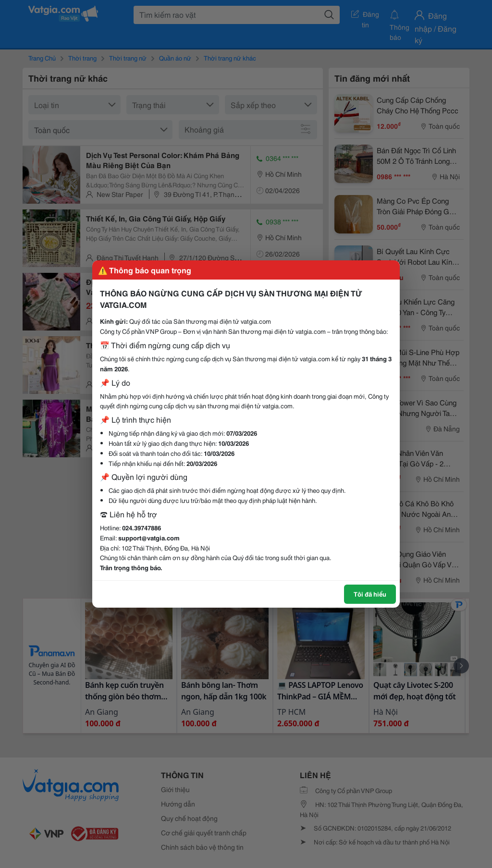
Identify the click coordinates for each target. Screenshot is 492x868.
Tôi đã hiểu (370, 594)
